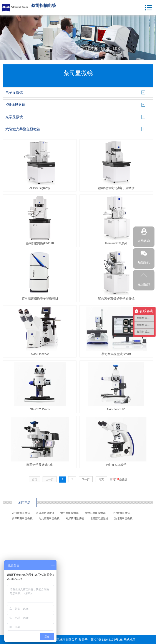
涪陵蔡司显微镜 (45, 513)
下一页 (86, 480)
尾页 (101, 480)
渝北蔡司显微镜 (123, 518)
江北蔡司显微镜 (121, 513)
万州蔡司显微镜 (21, 513)
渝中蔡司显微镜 (70, 513)
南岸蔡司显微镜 (75, 518)
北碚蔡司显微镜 (99, 518)
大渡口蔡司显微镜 (95, 513)
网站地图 (129, 640)
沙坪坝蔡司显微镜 (22, 518)
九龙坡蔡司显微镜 (49, 518)
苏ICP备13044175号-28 (107, 640)
